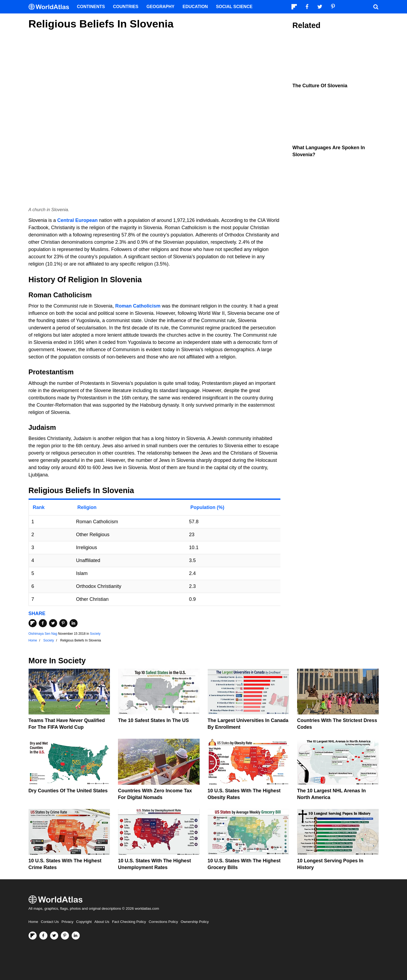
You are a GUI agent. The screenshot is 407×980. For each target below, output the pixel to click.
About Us (102, 922)
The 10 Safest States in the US (153, 720)
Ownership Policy (195, 922)
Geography (161, 7)
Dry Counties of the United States (68, 791)
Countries (126, 7)
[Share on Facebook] (43, 623)
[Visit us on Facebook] (43, 936)
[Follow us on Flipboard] (33, 936)
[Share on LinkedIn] (74, 623)
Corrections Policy (163, 922)
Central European (78, 220)
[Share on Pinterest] (63, 623)
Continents (91, 7)
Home (33, 922)
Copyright (84, 922)
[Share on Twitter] (53, 623)
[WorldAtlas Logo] (51, 7)
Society (95, 634)
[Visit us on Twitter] (54, 936)
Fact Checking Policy (129, 922)
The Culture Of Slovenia (320, 86)
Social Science (234, 7)
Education (195, 7)
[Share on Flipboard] (33, 623)
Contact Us (50, 922)
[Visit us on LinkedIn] (76, 936)
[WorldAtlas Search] (376, 7)
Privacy (67, 922)
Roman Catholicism (138, 306)
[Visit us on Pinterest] (65, 936)
